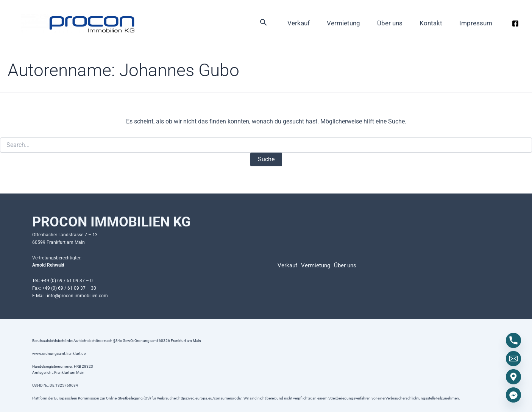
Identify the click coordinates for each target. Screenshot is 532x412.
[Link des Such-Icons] (235, 25)
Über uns (375, 25)
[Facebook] (515, 25)
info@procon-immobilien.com (77, 296)
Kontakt (422, 25)
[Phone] (513, 340)
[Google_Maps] (513, 377)
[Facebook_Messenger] (513, 395)
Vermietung (323, 25)
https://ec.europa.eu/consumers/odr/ (210, 398)
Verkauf (273, 25)
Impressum (473, 25)
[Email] (513, 359)
